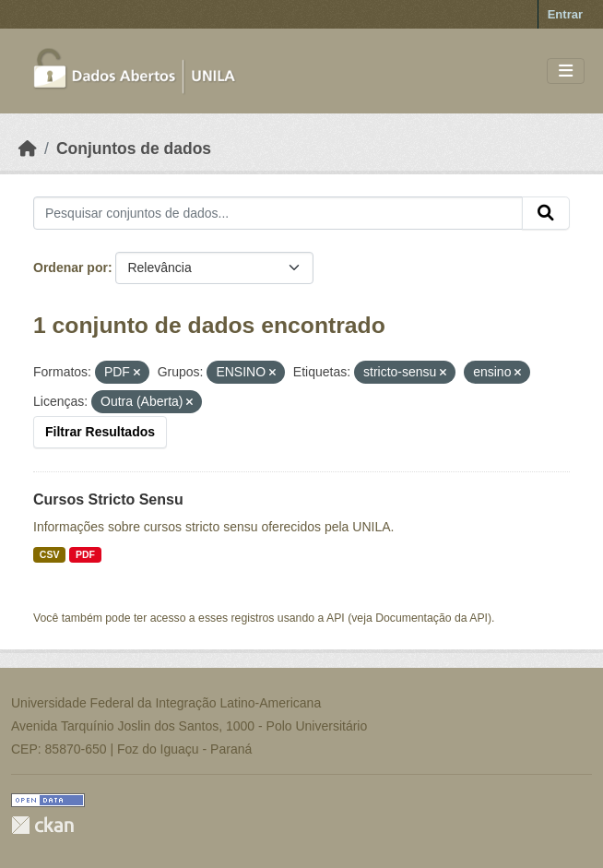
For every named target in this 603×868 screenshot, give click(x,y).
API (336, 618)
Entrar (565, 14)
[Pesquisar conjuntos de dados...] (278, 213)
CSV (50, 554)
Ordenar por (71, 268)
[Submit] (546, 213)
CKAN (42, 825)
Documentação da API (432, 618)
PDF (85, 554)
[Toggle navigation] (566, 71)
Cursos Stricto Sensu (108, 499)
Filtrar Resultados (100, 432)
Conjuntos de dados (134, 149)
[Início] (28, 149)
